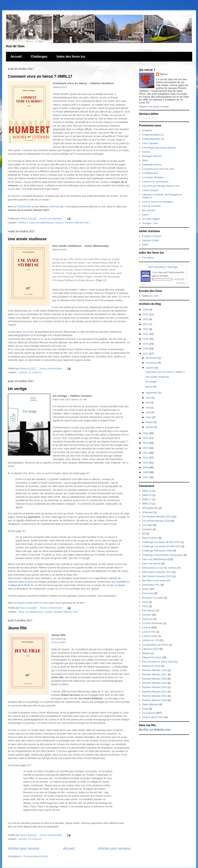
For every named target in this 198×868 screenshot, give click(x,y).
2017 (146, 354)
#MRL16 (147, 495)
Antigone (147, 130)
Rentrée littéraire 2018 (155, 679)
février (150, 422)
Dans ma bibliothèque (42, 223)
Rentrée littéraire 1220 (155, 670)
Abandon (147, 529)
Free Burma (149, 610)
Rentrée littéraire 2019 (155, 683)
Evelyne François (152, 236)
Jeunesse (148, 619)
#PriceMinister (150, 508)
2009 (146, 467)
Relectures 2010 (151, 666)
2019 (146, 344)
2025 (146, 314)
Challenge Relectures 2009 (157, 551)
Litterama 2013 (151, 649)
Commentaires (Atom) (36, 856)
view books (181, 283)
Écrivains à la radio (153, 598)
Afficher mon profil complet (154, 107)
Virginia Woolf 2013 (153, 717)
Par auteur (148, 258)
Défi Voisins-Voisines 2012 (157, 576)
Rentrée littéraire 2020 (155, 687)
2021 (146, 334)
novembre (152, 363)
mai (148, 408)
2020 (146, 339)
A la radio (147, 525)
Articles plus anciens (114, 848)
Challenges (39, 57)
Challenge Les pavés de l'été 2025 (161, 546)
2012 (146, 453)
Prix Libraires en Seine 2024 (158, 662)
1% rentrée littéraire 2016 (156, 521)
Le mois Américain (152, 623)
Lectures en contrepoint (155, 182)
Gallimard (54, 207)
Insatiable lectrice (152, 165)
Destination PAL (151, 585)
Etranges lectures (152, 156)
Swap (145, 709)
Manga (146, 653)
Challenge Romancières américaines (163, 555)
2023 (146, 324)
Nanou (164, 74)
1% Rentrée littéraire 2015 (157, 517)
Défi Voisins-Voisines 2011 (157, 572)
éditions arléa (41, 603)
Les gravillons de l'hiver (155, 645)
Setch (145, 245)
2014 (146, 443)
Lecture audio (150, 636)
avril (148, 412)
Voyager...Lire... (151, 223)
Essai (145, 602)
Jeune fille (28, 332)
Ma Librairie (149, 210)
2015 (146, 438)
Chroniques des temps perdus (159, 148)
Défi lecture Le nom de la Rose (159, 568)
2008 (146, 472)
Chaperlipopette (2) (153, 135)
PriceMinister (24, 207)
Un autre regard (151, 219)
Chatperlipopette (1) (153, 139)
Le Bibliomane (150, 173)
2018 (146, 349)
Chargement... (147, 118)
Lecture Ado (149, 632)
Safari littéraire (150, 704)
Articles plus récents (24, 848)
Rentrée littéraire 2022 (155, 696)
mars (149, 417)
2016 (146, 433)
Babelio (21, 603)
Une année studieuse (27, 239)
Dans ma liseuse (151, 563)
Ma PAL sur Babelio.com (155, 730)
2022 (146, 329)
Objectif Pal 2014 (152, 657)
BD (144, 534)
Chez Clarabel (150, 143)
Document (148, 593)
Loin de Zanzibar (151, 206)
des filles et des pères (154, 581)
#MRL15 (147, 491)
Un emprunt (35, 372)
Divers (146, 589)
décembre (152, 358)
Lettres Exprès (150, 190)
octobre (150, 368)
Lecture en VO (150, 640)
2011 (146, 458)
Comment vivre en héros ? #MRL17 (40, 76)
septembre (152, 393)
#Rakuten (148, 512)
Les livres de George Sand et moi (161, 186)
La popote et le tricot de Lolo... (159, 169)
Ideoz (145, 160)
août (149, 398)
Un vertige (17, 389)
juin (148, 402)
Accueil (16, 57)
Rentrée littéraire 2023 (155, 700)
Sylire (145, 215)
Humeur (147, 615)
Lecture (59, 223)
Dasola (146, 152)
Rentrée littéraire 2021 (155, 692)
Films (145, 606)
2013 (146, 448)
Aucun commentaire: (52, 218)
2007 (146, 477)
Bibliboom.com (150, 296)
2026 (146, 310)
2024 (146, 319)
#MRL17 (23, 223)
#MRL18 (147, 504)
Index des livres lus (71, 57)
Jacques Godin (151, 240)
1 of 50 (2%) (179, 279)
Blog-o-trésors (150, 538)
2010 (146, 463)
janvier (150, 427)
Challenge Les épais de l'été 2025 (161, 542)
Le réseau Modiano (153, 177)
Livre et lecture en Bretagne (158, 202)
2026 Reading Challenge (163, 267)
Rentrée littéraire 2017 (77, 223)
